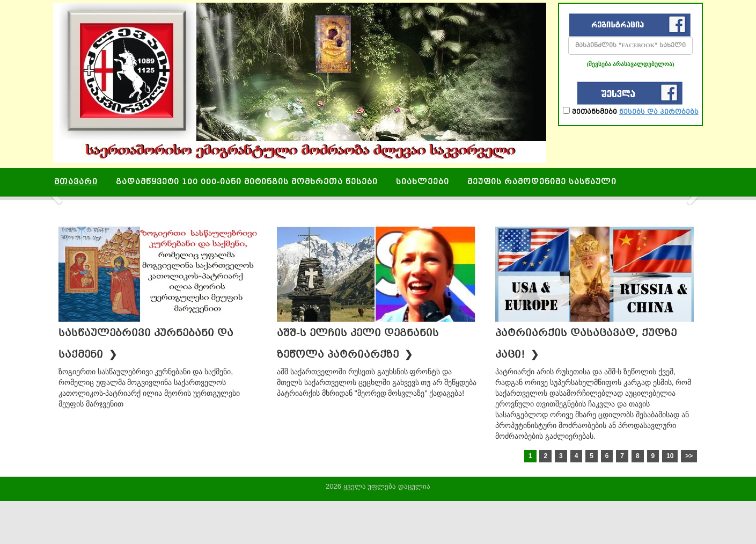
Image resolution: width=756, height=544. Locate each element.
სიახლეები (423, 182)
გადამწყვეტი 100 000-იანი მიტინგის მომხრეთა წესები (247, 182)
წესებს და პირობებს (659, 112)
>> (689, 456)
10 (670, 456)
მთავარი (76, 182)
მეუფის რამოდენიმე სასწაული (542, 182)
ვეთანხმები (631, 111)
